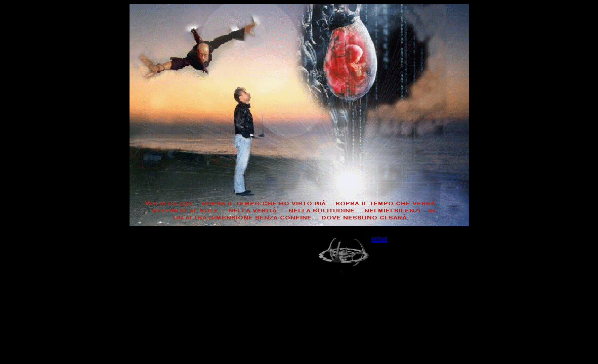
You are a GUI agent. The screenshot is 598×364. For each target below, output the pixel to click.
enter (379, 238)
